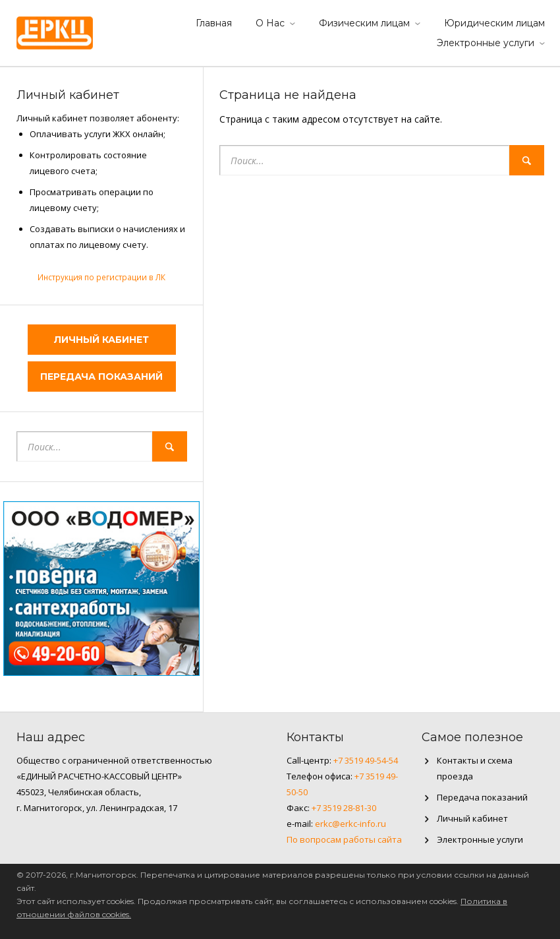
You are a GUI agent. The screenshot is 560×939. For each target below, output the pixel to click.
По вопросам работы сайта (344, 839)
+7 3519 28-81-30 (344, 808)
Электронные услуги (486, 43)
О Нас (270, 23)
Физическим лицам (364, 23)
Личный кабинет (101, 340)
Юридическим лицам (494, 23)
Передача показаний (101, 377)
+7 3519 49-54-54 (366, 760)
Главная (214, 23)
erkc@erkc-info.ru (350, 824)
